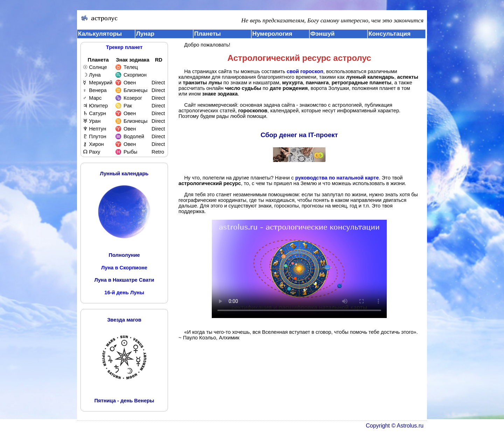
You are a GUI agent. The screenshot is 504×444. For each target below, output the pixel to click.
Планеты (208, 34)
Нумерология (272, 34)
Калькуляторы (100, 34)
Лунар (145, 34)
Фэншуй (323, 34)
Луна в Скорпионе (124, 268)
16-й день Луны (124, 293)
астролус (352, 58)
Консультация (390, 34)
